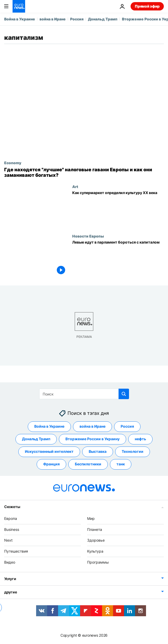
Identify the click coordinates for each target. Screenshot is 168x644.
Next (8, 540)
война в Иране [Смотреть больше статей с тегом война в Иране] (93, 426)
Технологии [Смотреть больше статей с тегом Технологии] (133, 452)
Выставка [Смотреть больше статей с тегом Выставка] (98, 452)
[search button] (124, 394)
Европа (11, 518)
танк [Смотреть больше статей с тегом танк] (121, 464)
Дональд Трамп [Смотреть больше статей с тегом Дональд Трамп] (36, 439)
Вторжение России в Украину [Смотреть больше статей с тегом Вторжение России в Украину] (93, 439)
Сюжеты (12, 507)
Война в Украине (20, 19)
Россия (77, 19)
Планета (95, 529)
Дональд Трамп (103, 19)
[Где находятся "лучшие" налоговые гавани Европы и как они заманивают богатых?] (84, 172)
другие (10, 592)
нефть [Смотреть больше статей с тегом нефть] (140, 439)
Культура (95, 551)
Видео (10, 562)
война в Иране (53, 19)
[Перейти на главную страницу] (19, 6)
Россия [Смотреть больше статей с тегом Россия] (127, 426)
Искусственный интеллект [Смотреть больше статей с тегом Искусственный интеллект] (49, 452)
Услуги (10, 579)
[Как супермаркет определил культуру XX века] (118, 209)
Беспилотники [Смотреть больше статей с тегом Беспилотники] (88, 464)
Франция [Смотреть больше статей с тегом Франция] (51, 464)
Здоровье (96, 540)
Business (12, 529)
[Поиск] (84, 394)
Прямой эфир (147, 6)
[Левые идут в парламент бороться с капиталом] (118, 259)
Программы (98, 562)
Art (75, 186)
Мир (91, 518)
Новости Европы (88, 236)
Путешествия (16, 551)
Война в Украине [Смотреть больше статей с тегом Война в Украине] (49, 426)
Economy (13, 163)
